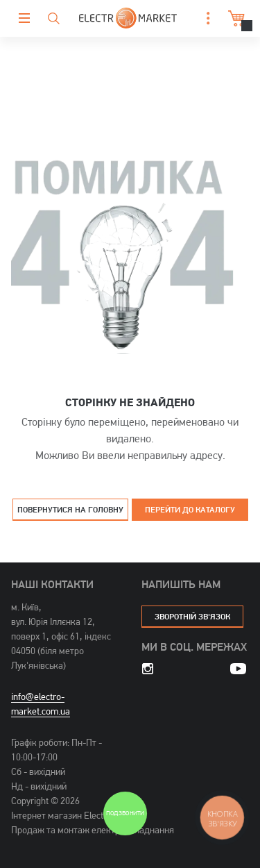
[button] (205, 18)
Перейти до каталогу (190, 509)
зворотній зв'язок (192, 616)
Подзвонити (125, 813)
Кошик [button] (235, 18)
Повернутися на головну (70, 509)
